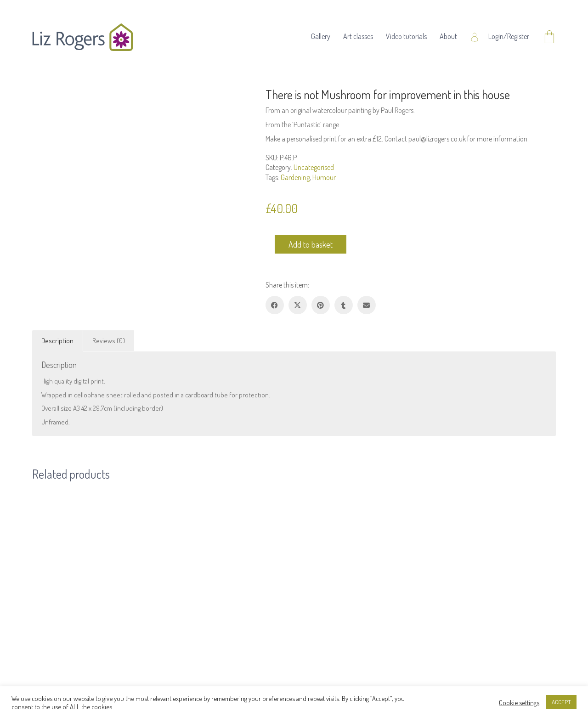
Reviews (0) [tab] (109, 341)
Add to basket (311, 244)
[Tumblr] (344, 305)
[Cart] (549, 37)
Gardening (295, 177)
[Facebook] (275, 305)
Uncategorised (314, 167)
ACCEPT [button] (561, 702)
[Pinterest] (321, 305)
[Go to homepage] (83, 37)
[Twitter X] (298, 305)
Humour (324, 177)
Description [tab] (57, 341)
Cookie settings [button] (519, 702)
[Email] (367, 305)
